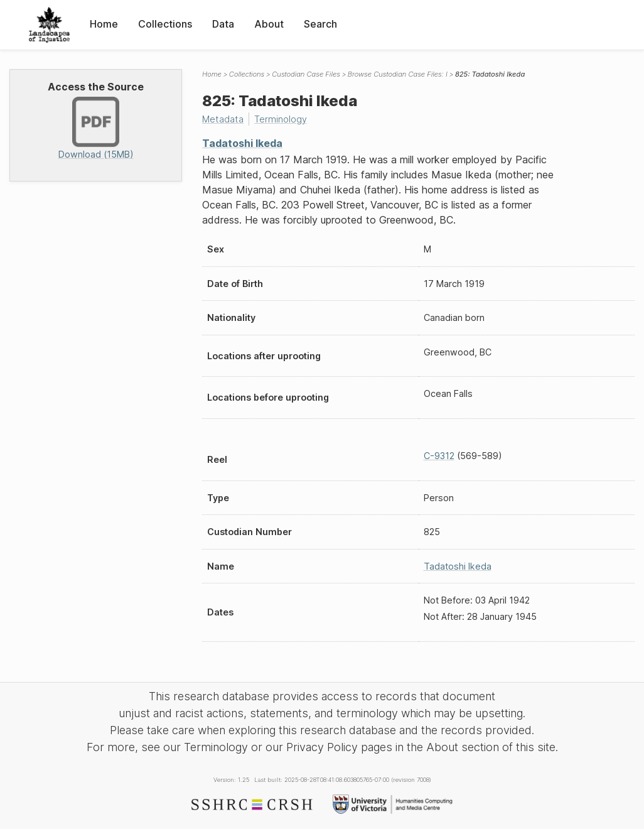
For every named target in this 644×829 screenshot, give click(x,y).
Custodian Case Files (306, 74)
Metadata (223, 119)
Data (223, 24)
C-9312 (439, 456)
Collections (165, 24)
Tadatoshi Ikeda (242, 143)
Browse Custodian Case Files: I (398, 74)
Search (320, 24)
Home (104, 24)
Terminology (281, 119)
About (269, 24)
